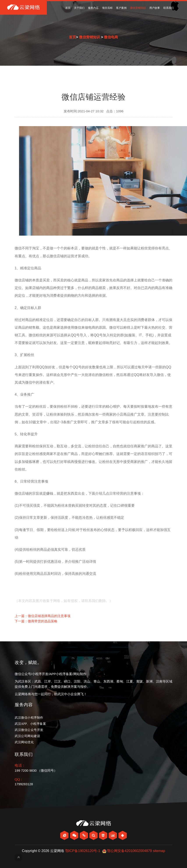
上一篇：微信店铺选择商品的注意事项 (43, 616)
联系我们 (169, 8)
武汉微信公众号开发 (29, 730)
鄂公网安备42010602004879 (130, 851)
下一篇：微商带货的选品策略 (36, 621)
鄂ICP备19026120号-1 (83, 851)
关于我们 (79, 8)
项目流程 (107, 8)
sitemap (159, 851)
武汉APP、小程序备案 (30, 724)
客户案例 (121, 8)
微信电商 (111, 37)
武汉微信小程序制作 (29, 718)
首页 (68, 8)
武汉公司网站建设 (27, 736)
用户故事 (155, 8)
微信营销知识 (138, 8)
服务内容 (93, 8)
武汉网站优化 (24, 742)
